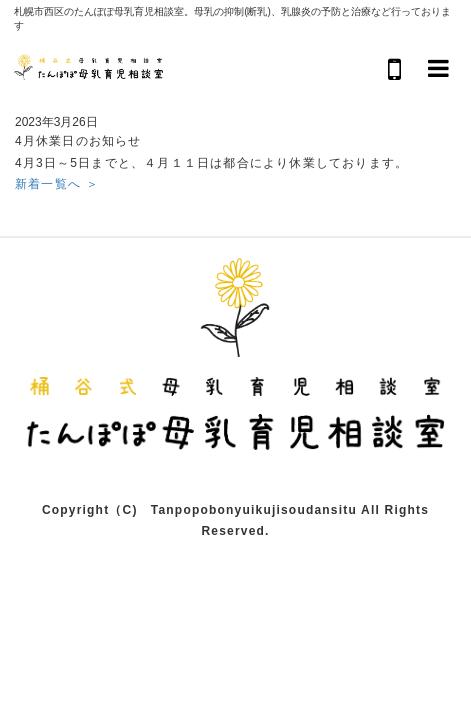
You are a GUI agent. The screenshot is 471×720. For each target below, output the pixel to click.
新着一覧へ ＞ (57, 184)
